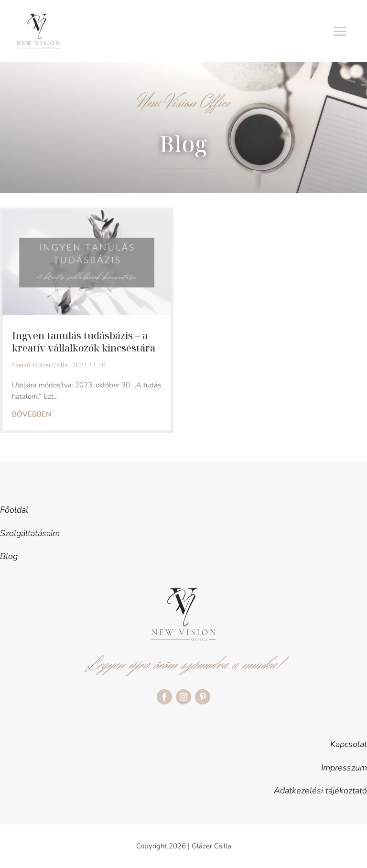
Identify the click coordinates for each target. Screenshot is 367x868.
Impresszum (344, 768)
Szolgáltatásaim (30, 533)
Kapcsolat (349, 744)
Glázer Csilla (50, 365)
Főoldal (14, 510)
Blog (9, 556)
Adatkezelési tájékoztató (320, 791)
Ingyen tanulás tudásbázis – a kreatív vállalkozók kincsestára (84, 342)
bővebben (32, 414)
